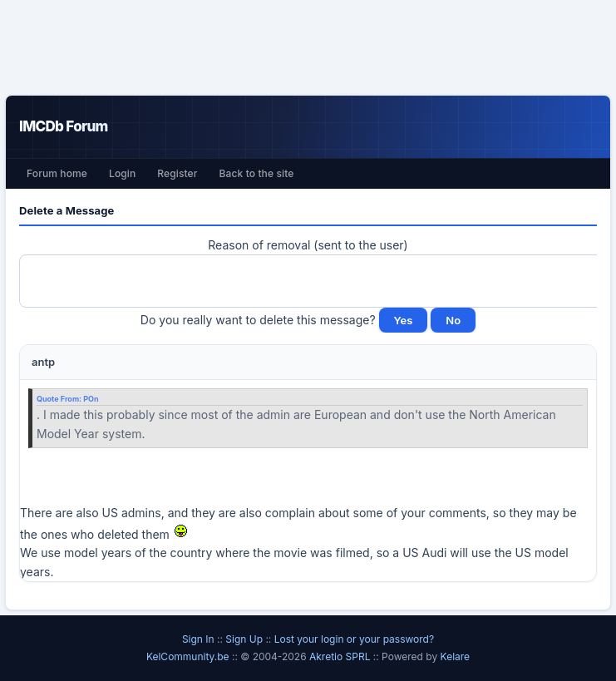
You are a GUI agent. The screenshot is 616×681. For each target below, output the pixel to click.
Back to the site (257, 173)
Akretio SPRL (341, 656)
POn (91, 399)
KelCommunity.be (189, 656)
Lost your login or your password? (354, 639)
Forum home (57, 173)
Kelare (456, 656)
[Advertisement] (308, 47)
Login (122, 173)
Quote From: (60, 399)
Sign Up (244, 639)
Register (177, 173)
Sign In (198, 639)
